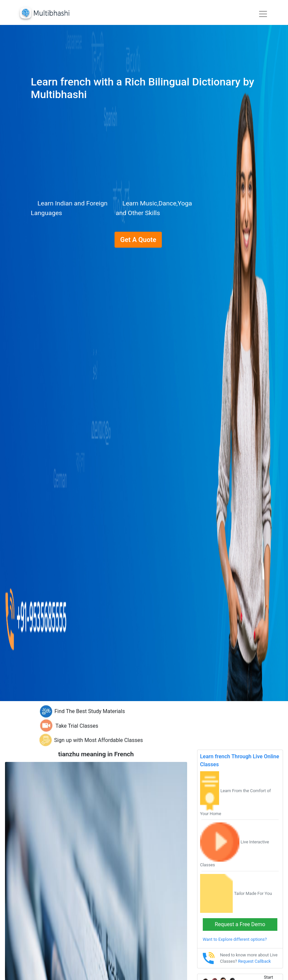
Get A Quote (138, 240)
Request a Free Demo (240, 924)
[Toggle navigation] (263, 14)
